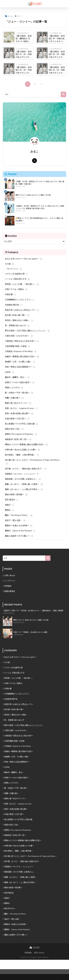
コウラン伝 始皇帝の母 (17, 274)
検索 (63, 95)
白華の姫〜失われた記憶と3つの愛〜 (24, 457)
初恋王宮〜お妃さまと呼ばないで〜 (23, 312)
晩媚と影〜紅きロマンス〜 (19, 408)
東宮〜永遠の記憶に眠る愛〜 (20, 419)
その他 (10, 264)
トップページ (10, 591)
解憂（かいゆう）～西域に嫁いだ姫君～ (25, 492)
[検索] (48, 568)
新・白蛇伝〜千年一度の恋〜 (20, 398)
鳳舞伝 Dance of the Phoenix (21, 541)
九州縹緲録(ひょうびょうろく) (21, 301)
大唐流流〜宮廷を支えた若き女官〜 (23, 344)
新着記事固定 (10, 602)
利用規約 (8, 596)
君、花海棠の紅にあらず (18, 328)
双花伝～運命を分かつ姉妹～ (20, 323)
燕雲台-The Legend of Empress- (22, 440)
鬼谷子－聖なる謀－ (16, 530)
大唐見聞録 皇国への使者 (18, 349)
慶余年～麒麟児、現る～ (18, 382)
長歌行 (10, 514)
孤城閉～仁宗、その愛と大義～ (21, 365)
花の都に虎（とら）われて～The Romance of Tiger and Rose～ (34, 469)
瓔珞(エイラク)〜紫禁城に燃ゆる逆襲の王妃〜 (28, 451)
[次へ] (41, 84)
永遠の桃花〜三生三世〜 (18, 424)
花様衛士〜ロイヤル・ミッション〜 (23, 482)
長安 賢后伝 (12, 508)
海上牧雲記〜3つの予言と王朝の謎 (23, 430)
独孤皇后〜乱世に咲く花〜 (19, 446)
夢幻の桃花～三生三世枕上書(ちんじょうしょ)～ (29, 333)
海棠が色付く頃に (15, 435)
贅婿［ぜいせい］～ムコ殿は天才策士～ (25, 498)
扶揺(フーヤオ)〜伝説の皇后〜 (21, 387)
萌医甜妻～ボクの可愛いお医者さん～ (24, 487)
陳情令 (10, 519)
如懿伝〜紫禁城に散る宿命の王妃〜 (23, 360)
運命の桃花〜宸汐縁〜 (17, 503)
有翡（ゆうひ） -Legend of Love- (22, 414)
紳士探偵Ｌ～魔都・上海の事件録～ (23, 462)
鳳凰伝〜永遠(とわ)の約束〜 (20, 535)
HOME (34, 968)
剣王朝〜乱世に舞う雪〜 (18, 317)
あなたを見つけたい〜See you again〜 (25, 259)
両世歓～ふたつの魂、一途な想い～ (23, 285)
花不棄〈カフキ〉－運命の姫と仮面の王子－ (27, 476)
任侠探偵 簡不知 (14, 306)
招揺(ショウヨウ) (15, 392)
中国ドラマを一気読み (17, 290)
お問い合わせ (10, 586)
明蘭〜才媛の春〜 (15, 403)
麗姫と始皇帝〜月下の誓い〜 (20, 546)
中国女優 (11, 296)
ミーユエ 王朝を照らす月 (18, 280)
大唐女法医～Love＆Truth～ (20, 339)
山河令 (10, 376)
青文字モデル (15, 269)
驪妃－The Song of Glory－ (20, 525)
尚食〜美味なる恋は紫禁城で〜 (21, 371)
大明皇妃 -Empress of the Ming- (22, 355)
